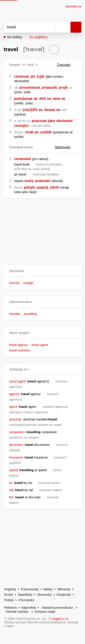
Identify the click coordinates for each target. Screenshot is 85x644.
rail (11, 490)
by (11, 483)
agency (14, 394)
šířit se (45, 99)
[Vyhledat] (24, 27)
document (16, 445)
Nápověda (29, 608)
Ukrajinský (64, 595)
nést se (59, 99)
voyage (28, 283)
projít (63, 88)
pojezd (42, 187)
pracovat (39, 121)
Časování (67, 65)
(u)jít (40, 76)
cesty (29, 181)
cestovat (21, 76)
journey (14, 283)
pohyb (29, 187)
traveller (15, 314)
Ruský (9, 595)
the (11, 497)
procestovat (30, 88)
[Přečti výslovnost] (54, 49)
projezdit (49, 88)
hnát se (32, 132)
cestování (22, 159)
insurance (16, 457)
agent (13, 407)
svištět (46, 132)
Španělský (25, 595)
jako (51, 121)
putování (43, 181)
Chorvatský (26, 600)
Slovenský (44, 595)
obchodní (64, 121)
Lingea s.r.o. (61, 619)
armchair (15, 419)
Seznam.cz (74, 6)
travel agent (40, 345)
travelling (30, 314)
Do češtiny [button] (15, 37)
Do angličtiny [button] (38, 37)
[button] (42, 271)
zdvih (55, 187)
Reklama (11, 608)
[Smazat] (50, 27)
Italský (48, 589)
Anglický (10, 589)
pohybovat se (26, 99)
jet (33, 76)
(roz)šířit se (33, 110)
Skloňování (65, 147)
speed (13, 470)
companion (17, 432)
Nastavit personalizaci (58, 608)
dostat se (52, 110)
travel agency (18, 345)
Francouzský (30, 589)
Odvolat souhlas (17, 612)
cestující (21, 126)
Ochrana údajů (45, 612)
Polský (9, 600)
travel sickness (19, 350)
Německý (64, 589)
